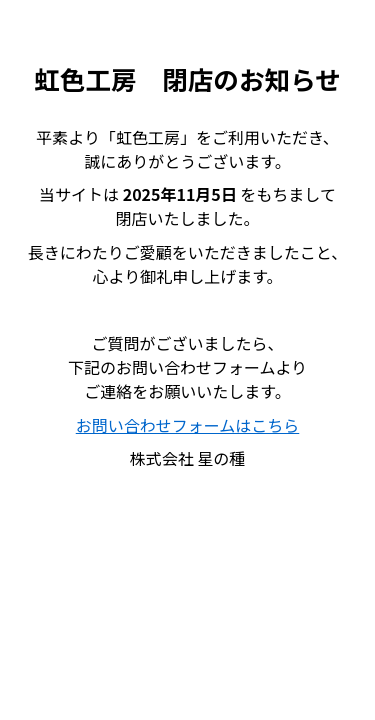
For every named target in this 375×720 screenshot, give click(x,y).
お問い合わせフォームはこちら (188, 425)
